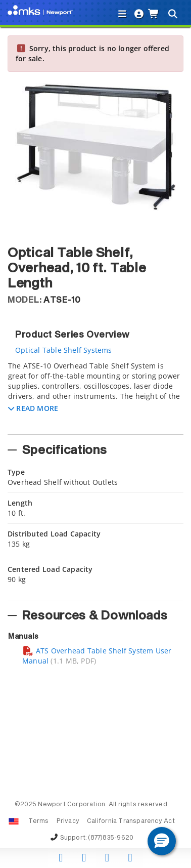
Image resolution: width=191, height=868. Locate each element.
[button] (33, 408)
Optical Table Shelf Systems (64, 350)
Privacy (68, 821)
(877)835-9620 (111, 838)
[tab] (96, 395)
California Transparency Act (131, 821)
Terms (39, 821)
